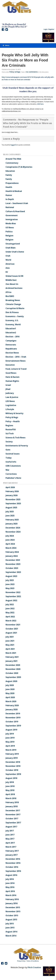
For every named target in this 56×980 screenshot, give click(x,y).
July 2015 (10, 924)
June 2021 (10, 641)
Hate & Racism (12, 377)
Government (12, 215)
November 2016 (13, 863)
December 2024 (13, 528)
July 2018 (10, 782)
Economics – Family (15, 316)
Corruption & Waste (15, 308)
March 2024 (11, 548)
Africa (8, 292)
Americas (10, 264)
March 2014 (11, 936)
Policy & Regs (15, 72)
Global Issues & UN (14, 276)
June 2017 (10, 835)
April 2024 (10, 544)
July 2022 (10, 604)
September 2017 (13, 823)
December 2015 (13, 907)
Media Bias (11, 223)
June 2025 (10, 516)
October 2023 (12, 568)
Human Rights (12, 381)
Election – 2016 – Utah (16, 357)
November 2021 (13, 625)
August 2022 (11, 600)
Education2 (11, 333)
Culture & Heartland (15, 211)
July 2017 (10, 831)
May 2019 (10, 742)
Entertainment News (16, 361)
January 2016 (12, 903)
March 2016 (11, 895)
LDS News (10, 401)
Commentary (12, 163)
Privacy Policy (21, 961)
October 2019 (12, 722)
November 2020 (13, 669)
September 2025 (13, 503)
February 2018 (12, 802)
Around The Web (13, 159)
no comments (32, 72)
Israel (8, 385)
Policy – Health (13, 421)
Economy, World (13, 324)
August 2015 (11, 920)
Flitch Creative (34, 967)
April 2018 (10, 794)
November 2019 (13, 718)
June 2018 (10, 786)
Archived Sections (14, 288)
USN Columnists (13, 466)
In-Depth (10, 199)
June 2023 (10, 584)
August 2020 (11, 681)
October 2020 (12, 673)
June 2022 (10, 609)
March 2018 (11, 798)
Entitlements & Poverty (17, 446)
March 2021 (11, 653)
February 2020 (12, 705)
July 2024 (10, 536)
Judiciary (10, 393)
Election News (12, 353)
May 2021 (10, 645)
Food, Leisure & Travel (16, 369)
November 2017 (13, 815)
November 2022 (13, 592)
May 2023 (10, 588)
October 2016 (12, 867)
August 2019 (11, 730)
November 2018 (13, 766)
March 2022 (11, 621)
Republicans (11, 349)
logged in (14, 145)
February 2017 (12, 851)
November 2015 (13, 911)
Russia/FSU (11, 429)
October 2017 (12, 819)
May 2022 (10, 613)
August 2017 (11, 827)
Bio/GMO (10, 296)
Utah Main (11, 248)
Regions (9, 425)
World (8, 260)
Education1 (11, 328)
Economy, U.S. (12, 320)
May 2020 (10, 693)
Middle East (11, 280)
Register (51, 29)
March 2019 (11, 750)
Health (9, 187)
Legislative (11, 405)
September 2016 (13, 871)
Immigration (12, 219)
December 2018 (13, 762)
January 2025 (12, 524)
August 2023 (11, 576)
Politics (9, 232)
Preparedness (12, 183)
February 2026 (12, 491)
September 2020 (13, 677)
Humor (9, 195)
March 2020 (11, 701)
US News (10, 228)
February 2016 (12, 899)
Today (9, 458)
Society (9, 442)
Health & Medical (14, 191)
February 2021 (12, 657)
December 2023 (13, 560)
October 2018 (12, 770)
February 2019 (12, 754)
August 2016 (11, 875)
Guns (8, 450)
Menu (6, 45)
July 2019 (10, 734)
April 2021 (10, 649)
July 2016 (10, 879)
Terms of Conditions (33, 961)
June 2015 (10, 928)
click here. (40, 104)
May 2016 (10, 887)
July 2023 (10, 580)
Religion (9, 236)
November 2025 (13, 499)
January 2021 (12, 661)
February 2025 (12, 520)
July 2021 (10, 637)
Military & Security (14, 413)
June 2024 (10, 540)
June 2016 (10, 883)
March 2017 (11, 847)
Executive (10, 365)
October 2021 (12, 629)
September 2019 (13, 726)
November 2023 (13, 564)
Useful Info (11, 462)
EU (7, 272)
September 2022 (13, 596)
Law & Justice (12, 397)
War (7, 470)
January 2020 (12, 709)
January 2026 (12, 495)
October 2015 (12, 915)
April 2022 (10, 617)
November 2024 (13, 532)
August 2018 (11, 778)
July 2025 (10, 512)
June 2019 (10, 738)
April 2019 (10, 746)
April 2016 (10, 891)
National (10, 207)
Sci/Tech (10, 434)
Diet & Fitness (12, 312)
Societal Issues (13, 454)
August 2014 (11, 932)
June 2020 (10, 689)
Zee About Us (12, 284)
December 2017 (13, 810)
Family (9, 175)
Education (10, 171)
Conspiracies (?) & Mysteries (19, 167)
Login (45, 29)
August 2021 (11, 633)
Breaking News (13, 300)
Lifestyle (10, 409)
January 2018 (12, 806)
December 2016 (13, 859)
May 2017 (10, 839)
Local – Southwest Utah (17, 203)
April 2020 (10, 697)
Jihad (8, 389)
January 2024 (12, 556)
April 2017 (10, 843)
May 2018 (10, 790)
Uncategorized (13, 244)
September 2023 (13, 572)
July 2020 (10, 685)
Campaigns (11, 341)
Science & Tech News (15, 438)
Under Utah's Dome (15, 252)
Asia (8, 268)
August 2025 (11, 508)
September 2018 (13, 774)
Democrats (11, 345)
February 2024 (12, 552)
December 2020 (13, 665)
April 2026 (10, 487)
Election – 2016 (12, 337)
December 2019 (13, 714)
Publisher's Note (13, 478)
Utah (8, 256)
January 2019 (12, 758)
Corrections (11, 474)
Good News (11, 373)
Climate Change (13, 304)
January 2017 (12, 855)
